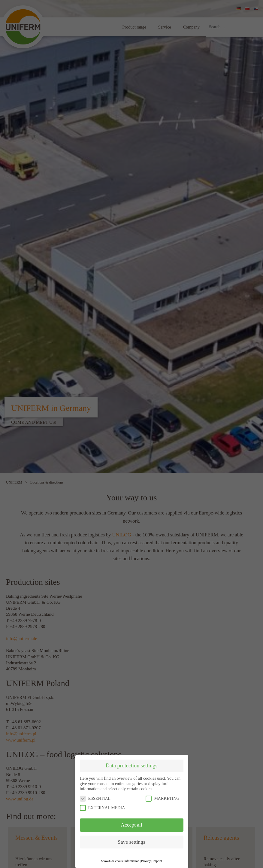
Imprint (157, 861)
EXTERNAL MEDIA (103, 808)
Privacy (146, 861)
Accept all (131, 825)
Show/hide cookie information (120, 861)
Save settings (131, 842)
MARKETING (162, 798)
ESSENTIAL (95, 798)
